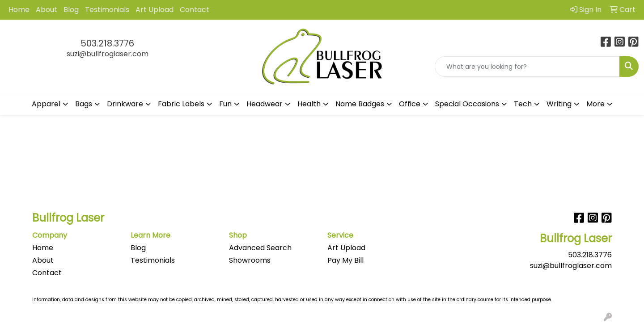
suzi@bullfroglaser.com (108, 54)
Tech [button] (523, 104)
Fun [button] (225, 104)
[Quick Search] (527, 67)
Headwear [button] (265, 104)
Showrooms (250, 260)
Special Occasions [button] (467, 104)
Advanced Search (260, 248)
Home (19, 10)
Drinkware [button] (125, 104)
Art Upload (155, 10)
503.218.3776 (107, 43)
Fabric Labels (181, 104)
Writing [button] (559, 104)
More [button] (595, 104)
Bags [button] (84, 104)
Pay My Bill (345, 260)
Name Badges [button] (360, 104)
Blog (71, 10)
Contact (195, 10)
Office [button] (410, 104)
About (47, 10)
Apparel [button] (46, 104)
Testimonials (107, 10)
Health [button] (309, 104)
